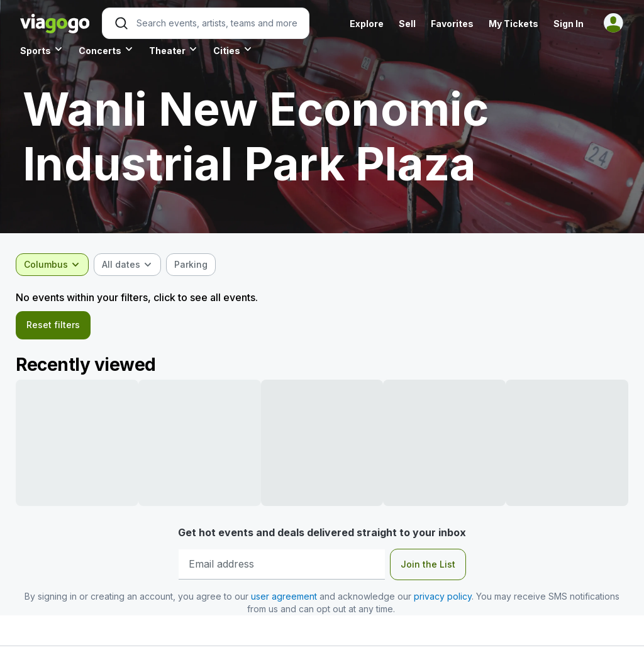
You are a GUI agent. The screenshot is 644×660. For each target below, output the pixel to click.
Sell (407, 24)
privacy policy (443, 598)
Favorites (452, 24)
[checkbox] (195, 265)
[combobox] (57, 265)
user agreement (284, 598)
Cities (227, 51)
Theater (167, 51)
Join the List (428, 566)
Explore (367, 24)
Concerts (100, 51)
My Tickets (514, 24)
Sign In (569, 24)
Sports (36, 51)
